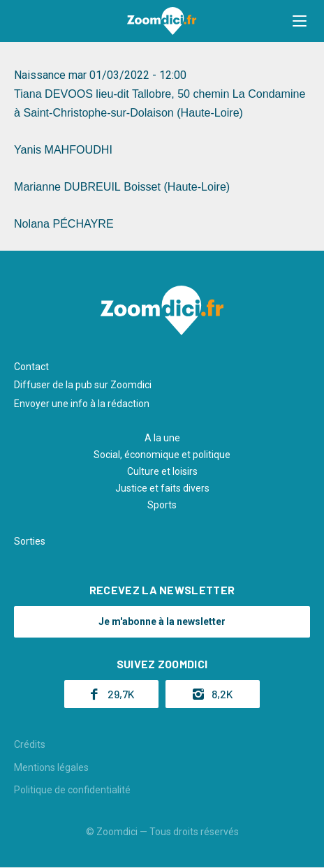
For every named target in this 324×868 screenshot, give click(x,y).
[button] (300, 21)
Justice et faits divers (162, 488)
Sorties (30, 541)
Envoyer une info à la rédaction (82, 404)
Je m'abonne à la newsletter (162, 621)
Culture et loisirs (162, 471)
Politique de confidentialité (72, 790)
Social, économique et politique (162, 455)
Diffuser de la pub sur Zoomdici (83, 385)
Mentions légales (51, 767)
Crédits (30, 744)
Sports (162, 505)
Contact (31, 367)
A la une (162, 438)
